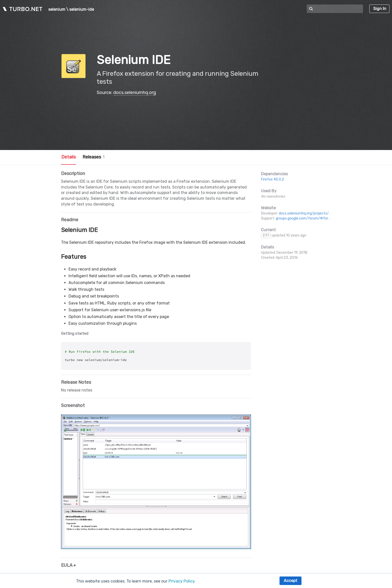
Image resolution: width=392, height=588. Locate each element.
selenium (57, 9)
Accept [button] (290, 581)
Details (68, 157)
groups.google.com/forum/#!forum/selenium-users (318, 218)
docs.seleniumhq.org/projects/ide (306, 213)
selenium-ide (82, 9)
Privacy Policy (181, 581)
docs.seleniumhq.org (135, 92)
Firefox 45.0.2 (272, 179)
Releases (93, 157)
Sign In (380, 9)
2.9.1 (266, 235)
